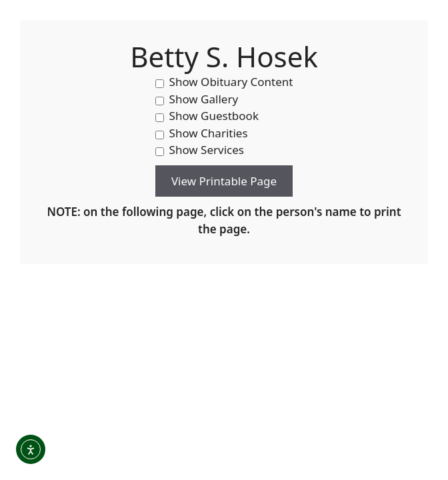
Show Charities (202, 133)
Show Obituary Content (224, 82)
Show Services (200, 150)
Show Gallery (197, 99)
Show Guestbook (207, 116)
